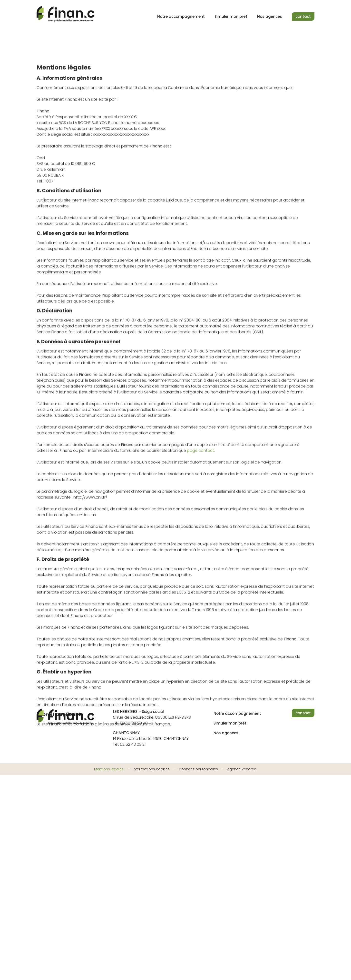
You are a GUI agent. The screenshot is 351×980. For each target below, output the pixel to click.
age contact (202, 487)
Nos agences (270, 16)
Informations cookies (151, 769)
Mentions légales (109, 769)
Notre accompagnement (181, 16)
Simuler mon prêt (231, 16)
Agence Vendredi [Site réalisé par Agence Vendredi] (242, 769)
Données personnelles (198, 769)
